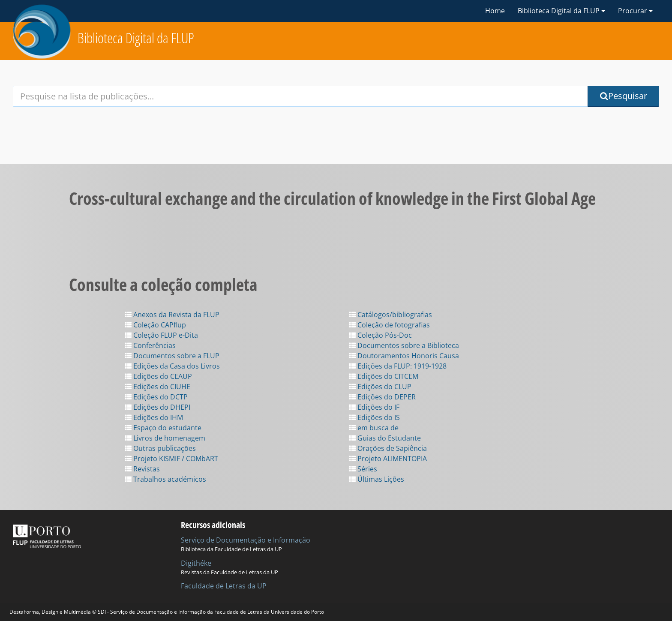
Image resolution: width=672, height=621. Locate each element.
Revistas (142, 469)
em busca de (374, 428)
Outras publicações (160, 448)
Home (495, 11)
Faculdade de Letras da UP (224, 586)
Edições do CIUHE (157, 387)
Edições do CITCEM (384, 376)
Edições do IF (374, 407)
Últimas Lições (376, 479)
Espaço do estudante (163, 428)
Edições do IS (374, 417)
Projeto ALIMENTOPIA (388, 459)
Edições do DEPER (382, 397)
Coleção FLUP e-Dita (161, 335)
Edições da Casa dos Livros (172, 366)
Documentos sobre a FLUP (172, 356)
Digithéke (196, 563)
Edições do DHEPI (157, 407)
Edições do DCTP (156, 397)
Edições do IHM (154, 417)
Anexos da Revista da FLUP (172, 315)
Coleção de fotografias (389, 325)
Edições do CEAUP (158, 376)
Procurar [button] (635, 11)
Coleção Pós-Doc (380, 335)
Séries (363, 469)
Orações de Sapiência (388, 448)
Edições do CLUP (380, 387)
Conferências (150, 345)
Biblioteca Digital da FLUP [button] (561, 11)
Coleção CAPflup (155, 325)
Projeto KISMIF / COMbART (171, 459)
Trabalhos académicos (165, 479)
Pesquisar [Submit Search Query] (624, 96)
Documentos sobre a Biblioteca (404, 345)
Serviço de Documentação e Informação (246, 540)
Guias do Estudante (385, 438)
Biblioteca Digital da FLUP (136, 38)
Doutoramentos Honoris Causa (404, 356)
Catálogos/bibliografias (390, 315)
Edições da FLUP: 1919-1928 (398, 366)
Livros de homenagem (165, 438)
